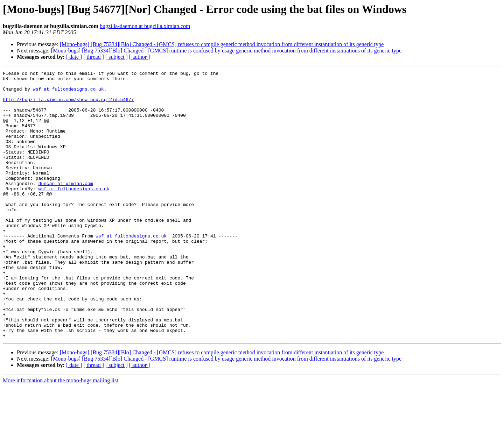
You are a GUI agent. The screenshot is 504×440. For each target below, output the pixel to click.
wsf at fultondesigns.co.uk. (70, 93)
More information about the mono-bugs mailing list (61, 434)
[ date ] (74, 57)
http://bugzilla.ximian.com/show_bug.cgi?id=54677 (68, 106)
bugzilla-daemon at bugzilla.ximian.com (145, 26)
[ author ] (140, 57)
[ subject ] (117, 57)
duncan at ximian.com (65, 206)
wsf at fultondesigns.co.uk (74, 213)
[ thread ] (94, 57)
